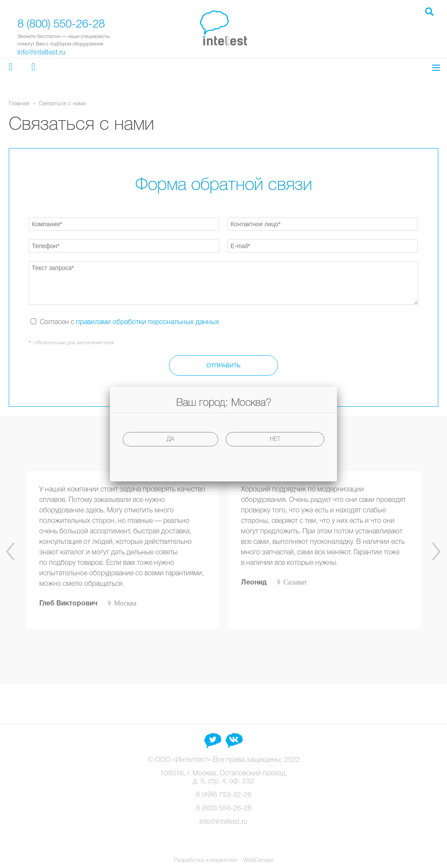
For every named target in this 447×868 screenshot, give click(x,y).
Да (170, 439)
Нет (275, 439)
